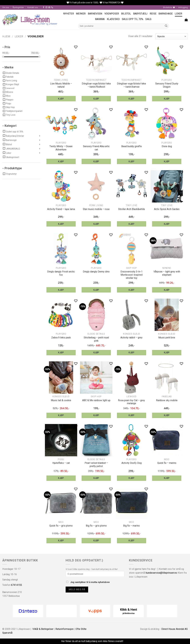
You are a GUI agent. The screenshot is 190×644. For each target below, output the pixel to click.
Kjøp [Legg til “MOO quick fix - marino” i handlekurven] (167, 478)
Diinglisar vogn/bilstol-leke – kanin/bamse (131, 85)
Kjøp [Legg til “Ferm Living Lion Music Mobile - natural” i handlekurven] (61, 99)
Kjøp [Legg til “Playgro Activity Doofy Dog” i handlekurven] (131, 478)
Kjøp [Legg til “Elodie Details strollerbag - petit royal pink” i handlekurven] (96, 353)
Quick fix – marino (167, 463)
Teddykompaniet (14, 111)
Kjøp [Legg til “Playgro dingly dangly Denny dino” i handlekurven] (96, 290)
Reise (153, 14)
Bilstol (126, 14)
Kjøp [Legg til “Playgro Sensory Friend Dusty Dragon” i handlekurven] (167, 99)
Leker (179, 14)
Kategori (11, 126)
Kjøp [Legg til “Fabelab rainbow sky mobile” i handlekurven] (167, 415)
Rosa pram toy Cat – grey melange (131, 402)
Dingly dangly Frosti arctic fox (61, 273)
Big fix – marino (131, 526)
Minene (10, 92)
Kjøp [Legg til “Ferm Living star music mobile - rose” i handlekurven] (96, 224)
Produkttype (13, 168)
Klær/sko (113, 19)
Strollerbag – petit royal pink (96, 339)
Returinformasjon (64, 629)
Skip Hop (10, 107)
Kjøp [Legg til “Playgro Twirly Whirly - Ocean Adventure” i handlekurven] (61, 161)
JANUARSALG (13, 149)
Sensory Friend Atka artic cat (96, 148)
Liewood (10, 88)
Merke (9, 67)
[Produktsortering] (172, 36)
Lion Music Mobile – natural (61, 85)
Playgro (10, 100)
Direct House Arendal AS (175, 629)
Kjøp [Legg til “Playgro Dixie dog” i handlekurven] (167, 161)
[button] (76, 47)
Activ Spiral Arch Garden (167, 209)
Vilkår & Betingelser (43, 629)
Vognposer (112, 14)
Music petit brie (167, 338)
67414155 (16, 585)
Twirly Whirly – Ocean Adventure (61, 148)
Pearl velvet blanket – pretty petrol (96, 465)
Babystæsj (140, 14)
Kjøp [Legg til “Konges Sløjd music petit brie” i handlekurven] (167, 353)
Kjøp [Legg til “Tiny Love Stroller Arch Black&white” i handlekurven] (131, 224)
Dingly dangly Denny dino (96, 272)
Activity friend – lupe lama (61, 209)
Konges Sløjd (12, 84)
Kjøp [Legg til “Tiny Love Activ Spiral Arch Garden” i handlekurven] (167, 224)
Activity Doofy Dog (132, 463)
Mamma (100, 19)
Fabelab (10, 77)
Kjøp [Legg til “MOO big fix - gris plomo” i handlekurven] (96, 541)
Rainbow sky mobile (167, 400)
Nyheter (69, 14)
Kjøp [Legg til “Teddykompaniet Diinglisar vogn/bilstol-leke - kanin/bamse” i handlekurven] (131, 99)
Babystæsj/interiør (15, 136)
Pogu (9, 103)
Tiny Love (11, 115)
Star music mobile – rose (96, 209)
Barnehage (166, 14)
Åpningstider (18, 7)
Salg (148, 19)
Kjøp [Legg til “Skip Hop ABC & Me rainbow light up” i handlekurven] (96, 415)
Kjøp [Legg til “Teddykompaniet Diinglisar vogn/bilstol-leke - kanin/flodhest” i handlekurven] (96, 99)
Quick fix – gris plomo (61, 526)
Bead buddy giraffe (132, 146)
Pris (7, 47)
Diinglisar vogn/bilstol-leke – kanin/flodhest (96, 85)
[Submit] (166, 26)
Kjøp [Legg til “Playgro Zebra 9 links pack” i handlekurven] (61, 353)
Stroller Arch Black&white (132, 209)
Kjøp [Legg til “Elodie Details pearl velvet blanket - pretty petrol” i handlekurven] (96, 478)
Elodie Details (12, 73)
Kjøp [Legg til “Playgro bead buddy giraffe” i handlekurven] (131, 161)
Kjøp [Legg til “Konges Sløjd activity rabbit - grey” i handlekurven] (131, 353)
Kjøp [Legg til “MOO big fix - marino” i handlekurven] (131, 541)
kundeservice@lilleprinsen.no (161, 573)
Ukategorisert (13, 157)
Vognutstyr (11, 174)
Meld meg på (77, 589)
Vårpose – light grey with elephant (167, 273)
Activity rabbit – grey (131, 338)
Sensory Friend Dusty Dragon (167, 85)
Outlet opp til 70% (15, 132)
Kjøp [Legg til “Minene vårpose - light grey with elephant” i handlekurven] (167, 290)
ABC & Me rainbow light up (96, 400)
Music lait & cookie (61, 400)
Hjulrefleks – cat (61, 463)
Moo (8, 96)
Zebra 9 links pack (61, 338)
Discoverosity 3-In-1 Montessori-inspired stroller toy (131, 275)
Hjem (6, 36)
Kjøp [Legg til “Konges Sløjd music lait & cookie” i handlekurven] (61, 415)
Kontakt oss (33, 7)
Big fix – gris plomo (96, 526)
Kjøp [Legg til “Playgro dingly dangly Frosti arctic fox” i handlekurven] (61, 290)
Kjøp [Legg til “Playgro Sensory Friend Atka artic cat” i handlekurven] (96, 161)
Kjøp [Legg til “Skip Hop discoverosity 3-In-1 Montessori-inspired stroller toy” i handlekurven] (131, 290)
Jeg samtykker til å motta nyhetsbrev (88, 582)
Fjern (127, 641)
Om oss (6, 7)
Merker (81, 14)
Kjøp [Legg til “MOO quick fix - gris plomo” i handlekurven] (61, 541)
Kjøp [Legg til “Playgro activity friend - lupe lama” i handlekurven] (61, 224)
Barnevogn (95, 14)
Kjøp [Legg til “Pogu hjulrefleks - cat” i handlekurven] (61, 478)
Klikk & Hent (128, 611)
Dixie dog (167, 146)
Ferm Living (11, 81)
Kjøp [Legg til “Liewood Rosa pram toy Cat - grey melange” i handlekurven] (131, 415)
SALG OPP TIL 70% (133, 19)
